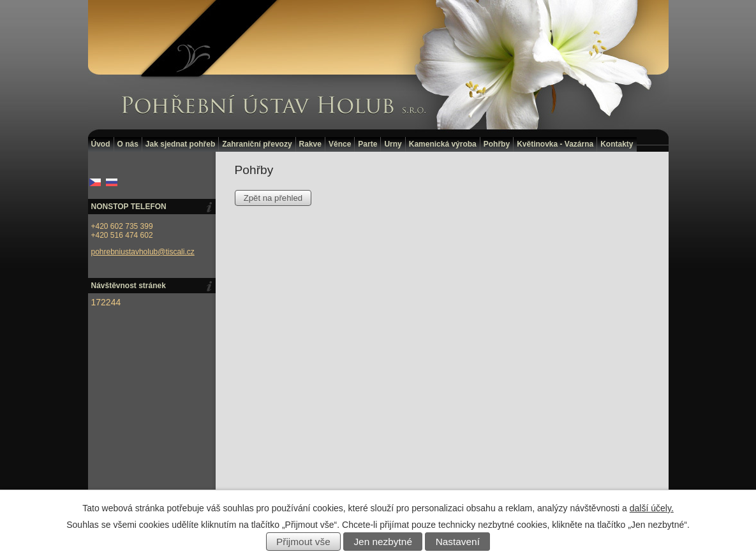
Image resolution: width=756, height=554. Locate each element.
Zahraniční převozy (257, 144)
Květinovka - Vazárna (555, 144)
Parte (367, 144)
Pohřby (497, 144)
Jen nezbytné (383, 542)
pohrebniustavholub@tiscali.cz (143, 252)
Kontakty (617, 144)
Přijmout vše (303, 542)
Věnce (340, 144)
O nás (128, 144)
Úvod (101, 144)
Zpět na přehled (273, 198)
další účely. (652, 508)
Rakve (310, 144)
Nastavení (458, 542)
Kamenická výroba (443, 144)
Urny (393, 144)
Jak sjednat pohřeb (180, 144)
